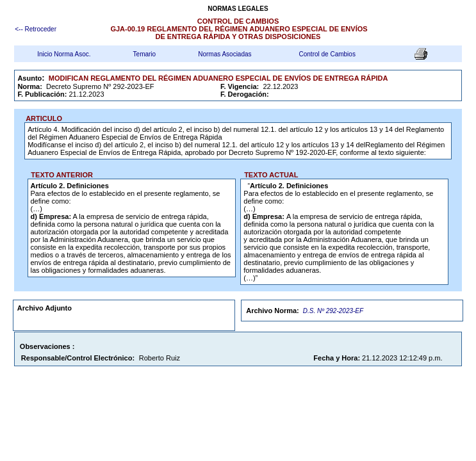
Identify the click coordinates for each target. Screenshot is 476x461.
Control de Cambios (327, 54)
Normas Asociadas (225, 54)
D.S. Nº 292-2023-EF (333, 311)
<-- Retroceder (36, 29)
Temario (145, 54)
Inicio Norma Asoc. (64, 54)
